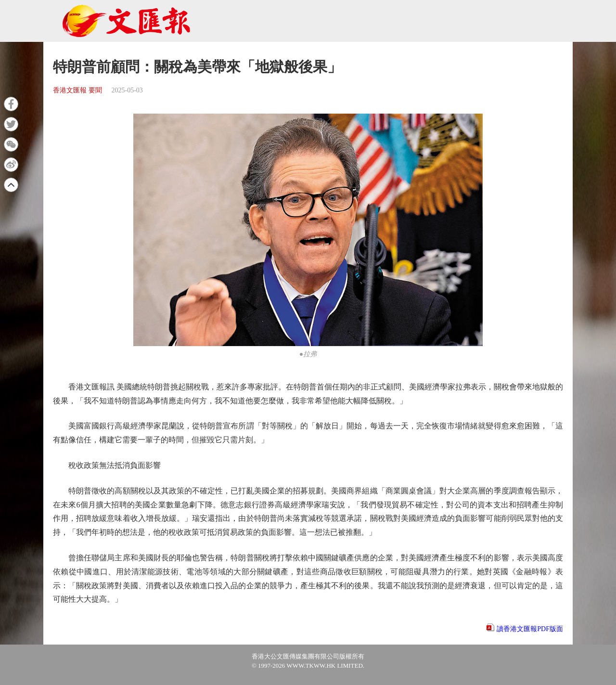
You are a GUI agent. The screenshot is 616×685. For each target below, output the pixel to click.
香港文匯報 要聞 (77, 90)
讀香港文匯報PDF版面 (530, 629)
